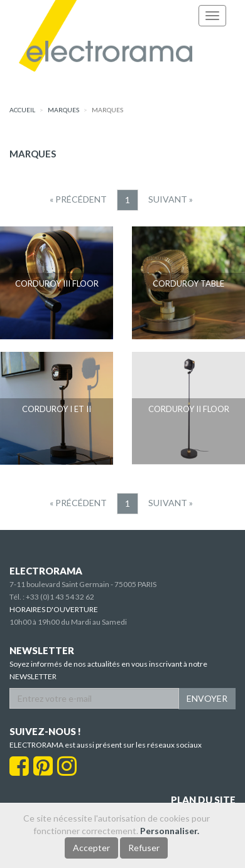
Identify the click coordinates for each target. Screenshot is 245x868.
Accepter (91, 848)
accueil (22, 110)
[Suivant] (171, 199)
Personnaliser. (170, 831)
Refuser (144, 848)
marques (63, 110)
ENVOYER (207, 698)
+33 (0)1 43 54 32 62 (60, 597)
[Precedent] (78, 199)
